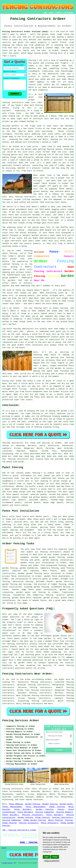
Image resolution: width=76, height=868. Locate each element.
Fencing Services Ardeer (21, 721)
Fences (61, 809)
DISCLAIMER (69, 13)
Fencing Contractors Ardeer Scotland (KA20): (26, 32)
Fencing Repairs (64, 812)
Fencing (69, 820)
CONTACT (59, 13)
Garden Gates (66, 804)
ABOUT (52, 13)
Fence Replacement (12, 807)
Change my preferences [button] (52, 861)
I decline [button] (55, 857)
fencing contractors (33, 704)
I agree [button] (46, 857)
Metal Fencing (55, 820)
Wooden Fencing (50, 804)
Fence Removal (16, 804)
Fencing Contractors (62, 818)
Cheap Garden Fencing (35, 820)
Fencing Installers (33, 815)
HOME (45, 13)
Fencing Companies (45, 812)
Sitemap (4, 848)
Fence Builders (23, 809)
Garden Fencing (33, 804)
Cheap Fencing (57, 807)
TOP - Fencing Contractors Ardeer (19, 830)
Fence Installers (49, 823)
